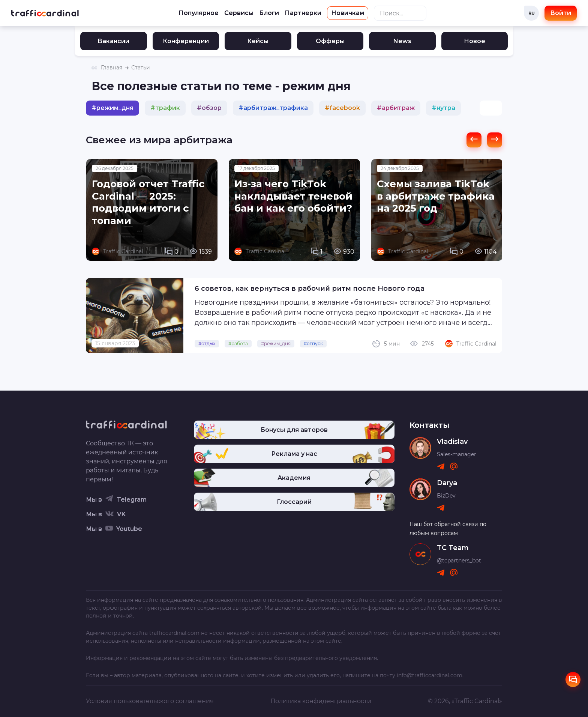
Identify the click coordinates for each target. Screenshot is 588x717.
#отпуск (313, 343)
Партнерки (303, 13)
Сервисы (239, 13)
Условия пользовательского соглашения (150, 701)
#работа (238, 343)
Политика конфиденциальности (321, 701)
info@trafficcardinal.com (430, 675)
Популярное (199, 13)
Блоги (269, 13)
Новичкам (348, 13)
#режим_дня (276, 343)
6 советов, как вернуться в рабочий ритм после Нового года (310, 289)
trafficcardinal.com (174, 633)
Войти (561, 13)
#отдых (207, 343)
